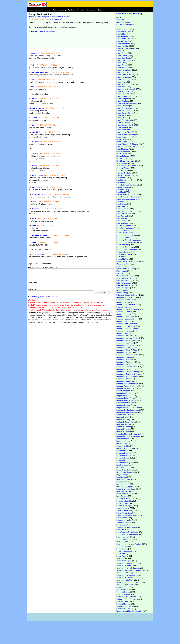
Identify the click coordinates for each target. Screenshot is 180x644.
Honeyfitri (36, 209)
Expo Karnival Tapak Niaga (127, 146)
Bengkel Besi (121, 34)
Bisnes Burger (122, 53)
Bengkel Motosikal (124, 39)
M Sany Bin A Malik (39, 194)
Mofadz (34, 166)
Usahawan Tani (122, 601)
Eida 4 (33, 125)
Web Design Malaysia (125, 606)
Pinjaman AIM (122, 451)
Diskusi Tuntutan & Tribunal (127, 144)
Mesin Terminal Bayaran (126, 278)
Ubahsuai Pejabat (123, 589)
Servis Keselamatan (124, 510)
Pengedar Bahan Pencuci (126, 398)
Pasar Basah (121, 290)
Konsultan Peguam (124, 225)
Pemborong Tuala (123, 379)
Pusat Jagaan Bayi (123, 479)
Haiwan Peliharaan (124, 151)
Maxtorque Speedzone (39, 72)
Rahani (31, 17)
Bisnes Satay (121, 115)
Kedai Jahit (121, 192)
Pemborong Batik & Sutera (127, 340)
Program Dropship (123, 475)
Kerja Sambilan (122, 223)
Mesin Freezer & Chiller (126, 269)
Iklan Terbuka (122, 163)
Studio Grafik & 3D (124, 539)
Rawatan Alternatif (124, 501)
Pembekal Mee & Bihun (126, 324)
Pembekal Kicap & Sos (125, 317)
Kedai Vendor (122, 204)
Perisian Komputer (124, 441)
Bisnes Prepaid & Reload (126, 103)
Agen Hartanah (122, 29)
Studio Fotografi (123, 537)
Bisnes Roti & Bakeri (124, 108)
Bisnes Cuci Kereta (124, 58)
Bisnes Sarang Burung (125, 113)
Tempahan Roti (122, 587)
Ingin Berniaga (122, 170)
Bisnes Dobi (121, 63)
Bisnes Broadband (123, 51)
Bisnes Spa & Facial (124, 120)
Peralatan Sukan (123, 439)
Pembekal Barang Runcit (126, 300)
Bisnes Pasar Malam (124, 94)
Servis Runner (122, 518)
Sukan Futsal (122, 553)
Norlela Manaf (37, 175)
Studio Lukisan (122, 542)
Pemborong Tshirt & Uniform (128, 376)
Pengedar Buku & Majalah (127, 400)
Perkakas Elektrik (123, 446)
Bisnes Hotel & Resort (125, 75)
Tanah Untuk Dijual (124, 561)
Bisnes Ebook (122, 65)
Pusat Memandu (123, 484)
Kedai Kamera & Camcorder (127, 194)
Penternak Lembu (123, 429)
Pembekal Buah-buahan (126, 305)
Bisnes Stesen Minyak (125, 125)
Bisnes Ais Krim (122, 46)
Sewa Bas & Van (123, 522)
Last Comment (56, 19)
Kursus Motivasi (123, 259)
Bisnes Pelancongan (124, 96)
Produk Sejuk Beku (124, 470)
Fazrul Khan (35, 53)
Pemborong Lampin (124, 357)
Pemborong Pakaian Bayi (126, 362)
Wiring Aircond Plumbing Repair (129, 611)
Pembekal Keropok (124, 314)
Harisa (34, 202)
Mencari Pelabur (123, 264)
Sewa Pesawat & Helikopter (127, 532)
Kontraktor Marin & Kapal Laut (128, 240)
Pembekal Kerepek (124, 312)
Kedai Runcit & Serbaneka (127, 197)
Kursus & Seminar (124, 252)
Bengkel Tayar (122, 41)
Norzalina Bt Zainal (39, 235)
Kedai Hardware (123, 187)
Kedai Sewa (121, 202)
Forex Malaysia (122, 149)
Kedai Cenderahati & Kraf (126, 180)
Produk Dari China (123, 467)
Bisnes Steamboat (123, 123)
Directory (62, 10)
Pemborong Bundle (124, 348)
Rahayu (34, 80)
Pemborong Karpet (124, 352)
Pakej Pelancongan (124, 283)
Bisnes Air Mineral (123, 44)
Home (30, 10)
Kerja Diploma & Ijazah (125, 211)
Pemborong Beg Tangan (126, 345)
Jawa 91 (35, 132)
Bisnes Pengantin (123, 99)
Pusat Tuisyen (122, 496)
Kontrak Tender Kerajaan (126, 233)
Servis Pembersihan (124, 513)
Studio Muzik (122, 546)
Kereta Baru (121, 206)
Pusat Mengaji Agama (125, 486)
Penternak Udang (123, 431)
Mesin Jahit (121, 273)
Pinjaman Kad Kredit (124, 455)
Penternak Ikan (122, 424)
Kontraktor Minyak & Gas (126, 242)
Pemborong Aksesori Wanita (127, 338)
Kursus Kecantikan (124, 254)
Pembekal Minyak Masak (126, 326)
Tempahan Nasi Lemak (125, 585)
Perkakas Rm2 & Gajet (125, 448)
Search (48, 10)
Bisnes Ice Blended (124, 77)
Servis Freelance (123, 508)
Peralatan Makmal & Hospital (128, 434)
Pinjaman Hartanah (124, 453)
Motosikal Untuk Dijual (125, 281)
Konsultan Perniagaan (125, 25)
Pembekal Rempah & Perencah (128, 329)
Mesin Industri (122, 271)
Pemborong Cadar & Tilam (127, 350)
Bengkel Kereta (122, 36)
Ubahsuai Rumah (123, 592)
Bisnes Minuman (123, 91)
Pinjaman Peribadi (123, 460)
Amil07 (34, 242)
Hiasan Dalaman (123, 156)
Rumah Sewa (122, 503)
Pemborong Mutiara (124, 360)
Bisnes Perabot (122, 101)
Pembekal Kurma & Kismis (127, 319)
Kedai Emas (121, 182)
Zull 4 (33, 65)
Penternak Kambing (124, 427)
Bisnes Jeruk (121, 82)
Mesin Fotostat (122, 266)
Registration (91, 10)
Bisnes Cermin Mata (124, 55)
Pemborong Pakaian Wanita (127, 372)
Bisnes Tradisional (123, 130)
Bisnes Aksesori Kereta (125, 48)
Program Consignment (125, 472)
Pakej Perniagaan (123, 22)
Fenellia (35, 154)
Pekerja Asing (122, 293)
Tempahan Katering (124, 573)
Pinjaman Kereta (123, 458)
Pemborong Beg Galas (125, 343)
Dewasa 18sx (122, 139)
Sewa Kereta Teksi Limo (126, 527)
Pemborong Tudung (124, 381)
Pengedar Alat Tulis (124, 396)
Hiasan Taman (122, 158)
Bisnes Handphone (124, 70)
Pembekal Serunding (125, 331)
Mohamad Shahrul (39, 254)
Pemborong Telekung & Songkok (129, 374)
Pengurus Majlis (123, 415)
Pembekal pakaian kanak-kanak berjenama (54, 17)
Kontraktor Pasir (123, 245)
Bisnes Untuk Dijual (124, 132)
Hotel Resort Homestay (125, 161)
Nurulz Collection (37, 108)
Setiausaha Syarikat (124, 520)
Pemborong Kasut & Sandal (127, 355)
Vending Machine (123, 604)
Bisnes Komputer (123, 87)
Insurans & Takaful (124, 173)
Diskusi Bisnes (122, 142)
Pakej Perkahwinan (124, 285)
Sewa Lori (120, 530)
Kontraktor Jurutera (124, 237)
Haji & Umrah (122, 154)
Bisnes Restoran (123, 106)
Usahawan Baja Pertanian (126, 597)
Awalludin (36, 187)
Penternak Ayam (123, 419)
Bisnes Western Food (124, 137)
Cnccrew (34, 118)
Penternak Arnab (123, 417)
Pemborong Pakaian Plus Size (128, 369)
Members (81, 10)
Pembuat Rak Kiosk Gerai (126, 388)
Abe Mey (34, 99)
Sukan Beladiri (122, 549)
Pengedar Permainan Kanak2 (128, 407)
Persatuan (120, 20)
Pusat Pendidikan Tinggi (126, 489)
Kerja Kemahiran (123, 213)
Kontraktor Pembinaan (125, 247)
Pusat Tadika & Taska (125, 494)
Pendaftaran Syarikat (124, 391)
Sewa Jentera (122, 525)
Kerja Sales (121, 221)
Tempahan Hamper (124, 565)
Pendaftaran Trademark (125, 393)
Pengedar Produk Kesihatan (127, 412)
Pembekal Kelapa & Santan (127, 309)
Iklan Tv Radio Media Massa (127, 166)
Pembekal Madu (123, 321)
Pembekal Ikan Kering (125, 307)
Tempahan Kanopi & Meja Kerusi (129, 570)
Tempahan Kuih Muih (125, 580)
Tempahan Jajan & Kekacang (128, 568)
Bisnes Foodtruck (123, 67)
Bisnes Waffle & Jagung (126, 134)
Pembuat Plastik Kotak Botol (128, 386)
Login (100, 10)
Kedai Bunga (121, 178)
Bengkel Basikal (123, 32)
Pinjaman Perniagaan (125, 463)
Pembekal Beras (123, 302)
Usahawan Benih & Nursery (127, 599)
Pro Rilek (35, 142)
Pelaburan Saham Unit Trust (127, 295)
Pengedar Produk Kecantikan (128, 410)
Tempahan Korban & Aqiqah (127, 577)
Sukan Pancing (122, 556)
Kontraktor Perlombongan (127, 249)
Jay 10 (34, 218)
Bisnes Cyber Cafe (123, 60)
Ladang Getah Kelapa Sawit (127, 261)
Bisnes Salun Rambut (125, 111)
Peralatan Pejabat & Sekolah (128, 436)
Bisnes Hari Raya (123, 72)
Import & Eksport (123, 168)
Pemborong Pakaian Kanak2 (45, 32)
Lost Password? (53, 296)
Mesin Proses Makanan (125, 276)
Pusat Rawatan (122, 491)
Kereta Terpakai (122, 209)
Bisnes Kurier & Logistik (126, 89)
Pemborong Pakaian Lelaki (127, 367)
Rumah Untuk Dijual (124, 506)
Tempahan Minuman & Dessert (129, 582)
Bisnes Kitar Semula (124, 84)
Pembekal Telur (122, 333)
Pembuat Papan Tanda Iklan (127, 384)
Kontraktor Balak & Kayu (126, 235)
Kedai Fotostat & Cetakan (126, 185)
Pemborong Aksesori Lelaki (127, 336)
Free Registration (39, 296)
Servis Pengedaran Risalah (127, 515)
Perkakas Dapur (122, 443)
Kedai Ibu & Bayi (123, 190)
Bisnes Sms (121, 118)
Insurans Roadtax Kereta (126, 175)
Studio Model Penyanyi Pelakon (129, 544)
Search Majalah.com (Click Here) (129, 14)
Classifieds (39, 10)
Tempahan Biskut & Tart (126, 563)
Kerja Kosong (122, 216)
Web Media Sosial (123, 609)
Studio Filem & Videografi (127, 534)
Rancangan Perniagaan (125, 498)
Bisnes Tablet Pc (123, 127)
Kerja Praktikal (122, 218)
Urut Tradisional (123, 594)
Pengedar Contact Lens (125, 403)
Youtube (71, 10)
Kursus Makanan (123, 257)
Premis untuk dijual (124, 465)
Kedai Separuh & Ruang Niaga (128, 199)
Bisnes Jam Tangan (124, 79)
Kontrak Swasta (122, 230)
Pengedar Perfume (124, 405)
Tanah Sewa (121, 558)
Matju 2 (34, 87)
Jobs (55, 10)
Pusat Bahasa (122, 477)
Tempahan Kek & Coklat (126, 575)
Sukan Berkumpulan (124, 551)
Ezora (34, 226)
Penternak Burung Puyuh (126, 422)
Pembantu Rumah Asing (126, 297)
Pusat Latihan (122, 482)
